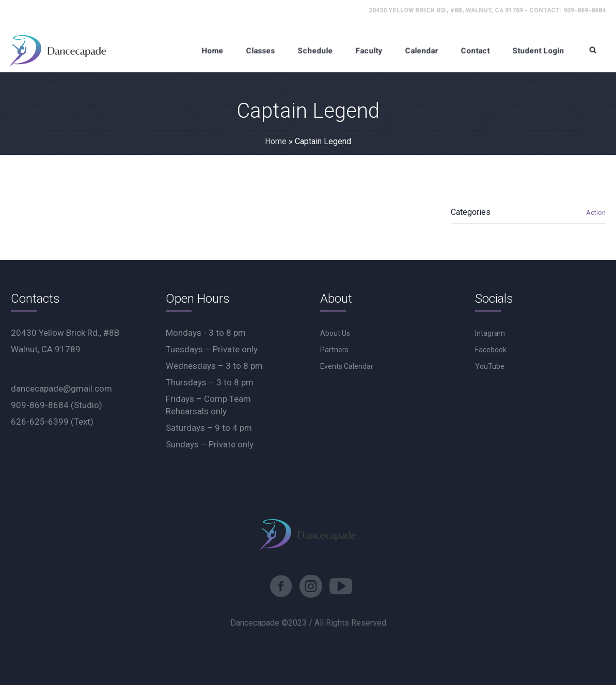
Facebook (491, 350)
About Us (335, 333)
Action (596, 213)
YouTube (490, 366)
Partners (334, 350)
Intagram (490, 333)
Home (276, 141)
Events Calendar (347, 366)
